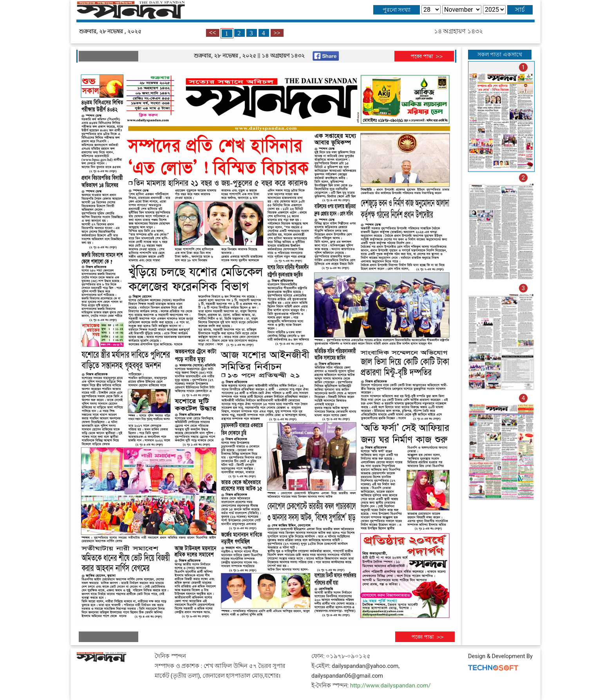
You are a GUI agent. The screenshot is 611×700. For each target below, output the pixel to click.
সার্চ (520, 10)
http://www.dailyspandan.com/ (390, 686)
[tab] (501, 116)
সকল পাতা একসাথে (500, 54)
